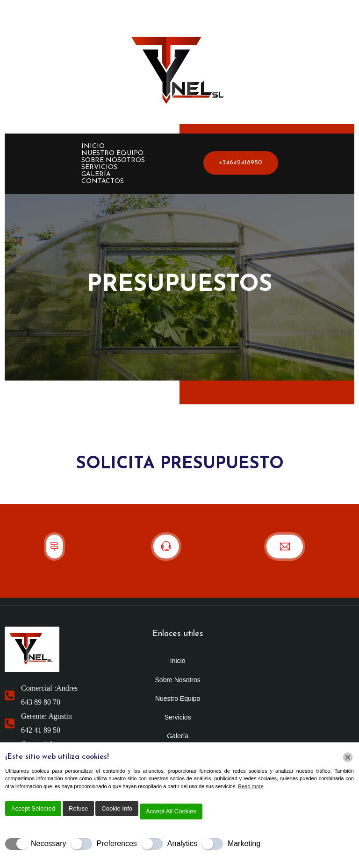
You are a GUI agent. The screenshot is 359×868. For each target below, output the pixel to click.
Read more (251, 786)
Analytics (182, 843)
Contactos (103, 181)
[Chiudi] (348, 757)
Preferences (117, 843)
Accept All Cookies (171, 811)
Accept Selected (33, 808)
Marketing (244, 843)
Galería (96, 174)
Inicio (93, 146)
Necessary (49, 843)
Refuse (78, 808)
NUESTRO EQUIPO (112, 153)
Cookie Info (117, 808)
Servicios (99, 167)
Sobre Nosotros (113, 160)
